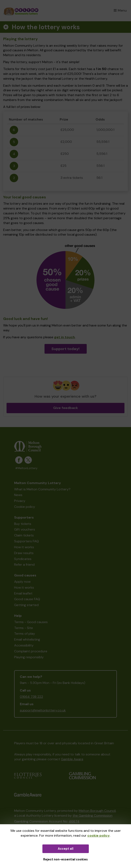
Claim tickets (24, 535)
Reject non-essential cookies (65, 859)
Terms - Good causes (31, 622)
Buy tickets (23, 524)
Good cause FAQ (27, 599)
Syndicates (23, 559)
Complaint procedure (31, 651)
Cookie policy (25, 507)
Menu (120, 10)
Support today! (65, 349)
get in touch (65, 337)
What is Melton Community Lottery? (42, 489)
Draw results (24, 553)
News (18, 495)
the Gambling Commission (93, 816)
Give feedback (65, 408)
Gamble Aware (72, 759)
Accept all (66, 849)
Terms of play (25, 634)
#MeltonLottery (26, 468)
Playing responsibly (29, 657)
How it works (24, 547)
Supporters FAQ (26, 541)
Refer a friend (24, 565)
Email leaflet (23, 593)
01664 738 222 (31, 697)
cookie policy (99, 835)
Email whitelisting (27, 639)
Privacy (20, 501)
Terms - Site (24, 628)
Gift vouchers (25, 529)
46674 (74, 821)
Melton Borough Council (97, 811)
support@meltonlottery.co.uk (43, 710)
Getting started (26, 605)
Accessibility (24, 645)
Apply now (22, 582)
